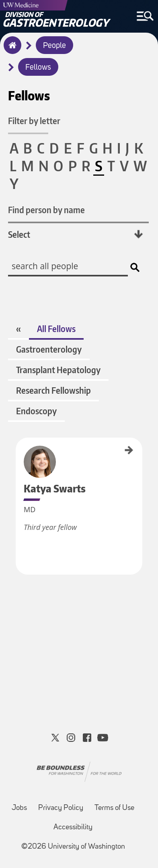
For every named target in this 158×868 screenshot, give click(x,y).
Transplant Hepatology (58, 370)
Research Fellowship (53, 390)
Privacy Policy (61, 808)
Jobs (19, 808)
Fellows (38, 68)
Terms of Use (114, 808)
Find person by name (46, 210)
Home (11, 50)
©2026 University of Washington (73, 847)
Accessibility (73, 828)
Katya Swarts (18, 450)
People (54, 46)
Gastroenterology (49, 349)
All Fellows (56, 329)
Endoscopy (36, 411)
